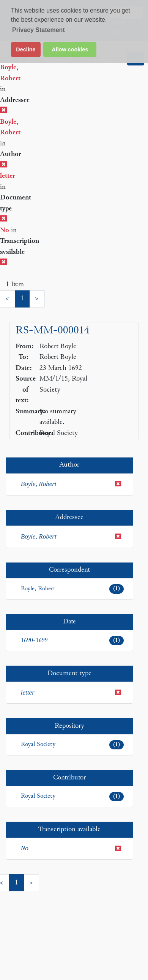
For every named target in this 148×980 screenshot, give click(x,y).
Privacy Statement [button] (39, 30)
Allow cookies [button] (70, 49)
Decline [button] (26, 49)
